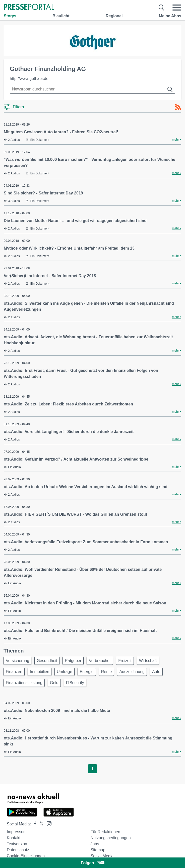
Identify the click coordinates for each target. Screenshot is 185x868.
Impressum (17, 832)
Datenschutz (18, 850)
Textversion (17, 844)
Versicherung (17, 661)
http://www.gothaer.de (29, 79)
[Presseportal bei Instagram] (48, 823)
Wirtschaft (148, 661)
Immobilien (40, 672)
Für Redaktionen (105, 832)
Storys (10, 16)
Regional (114, 16)
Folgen (93, 863)
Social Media (102, 856)
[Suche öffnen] (162, 8)
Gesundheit (47, 661)
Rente (107, 672)
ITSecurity (75, 683)
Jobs (95, 844)
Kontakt (14, 838)
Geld (54, 683)
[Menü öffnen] (177, 8)
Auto (156, 672)
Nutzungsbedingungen (111, 838)
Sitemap (98, 850)
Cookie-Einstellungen (26, 856)
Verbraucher (100, 661)
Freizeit (125, 661)
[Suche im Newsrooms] (93, 89)
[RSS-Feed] (178, 107)
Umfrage (64, 672)
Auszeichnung (132, 672)
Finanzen (14, 672)
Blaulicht (61, 16)
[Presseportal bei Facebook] (34, 824)
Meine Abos (170, 16)
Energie (87, 672)
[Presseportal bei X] (40, 824)
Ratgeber (73, 661)
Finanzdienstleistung (24, 683)
